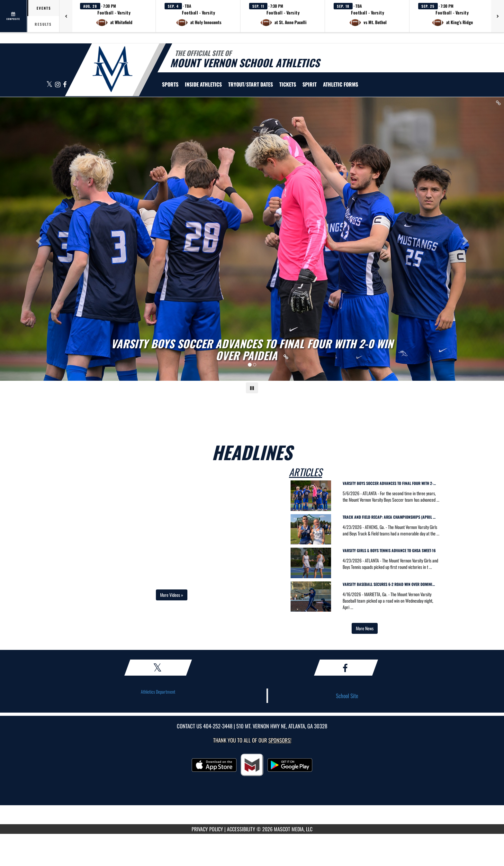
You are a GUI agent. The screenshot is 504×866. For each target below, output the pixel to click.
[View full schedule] (14, 16)
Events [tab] (44, 8)
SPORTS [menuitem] (170, 84)
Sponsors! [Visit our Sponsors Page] (280, 740)
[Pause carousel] (252, 388)
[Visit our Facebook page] (65, 85)
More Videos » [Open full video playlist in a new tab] (172, 595)
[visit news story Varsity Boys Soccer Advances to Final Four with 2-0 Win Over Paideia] (391, 484)
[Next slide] (466, 239)
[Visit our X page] (50, 85)
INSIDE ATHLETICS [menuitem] (203, 84)
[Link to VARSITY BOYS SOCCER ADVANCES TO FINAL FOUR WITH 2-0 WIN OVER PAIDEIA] (252, 350)
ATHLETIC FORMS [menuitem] (341, 84)
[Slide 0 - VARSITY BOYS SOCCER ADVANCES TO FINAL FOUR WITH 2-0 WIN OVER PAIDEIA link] (252, 239)
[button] (114, 16)
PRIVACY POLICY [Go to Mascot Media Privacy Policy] (207, 829)
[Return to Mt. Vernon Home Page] (112, 69)
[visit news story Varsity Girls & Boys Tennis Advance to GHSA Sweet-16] (391, 552)
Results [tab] (43, 24)
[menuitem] (251, 84)
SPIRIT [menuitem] (310, 84)
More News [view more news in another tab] (365, 628)
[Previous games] (66, 16)
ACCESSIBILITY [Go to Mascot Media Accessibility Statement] (241, 829)
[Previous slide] (38, 239)
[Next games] (498, 16)
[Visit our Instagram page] (58, 85)
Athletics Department (158, 692)
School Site (347, 696)
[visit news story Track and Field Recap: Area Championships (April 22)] (391, 518)
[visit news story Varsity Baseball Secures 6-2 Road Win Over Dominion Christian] (391, 585)
